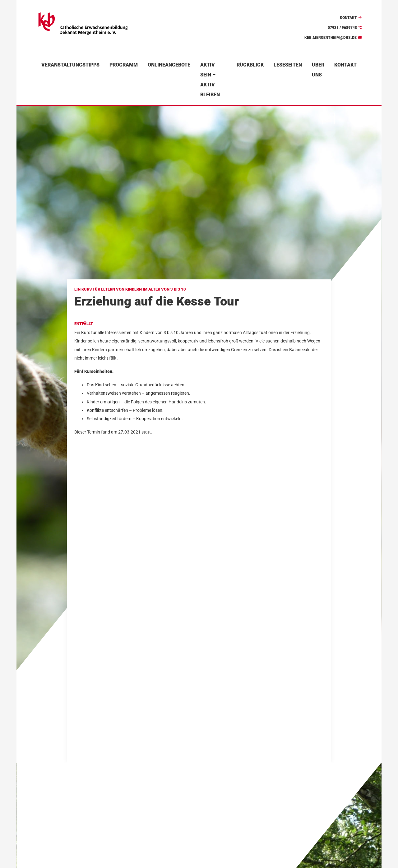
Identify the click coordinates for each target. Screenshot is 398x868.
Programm (124, 65)
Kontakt (348, 18)
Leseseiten (288, 65)
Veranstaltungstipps (70, 65)
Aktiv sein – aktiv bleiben (210, 80)
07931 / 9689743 (342, 28)
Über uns (318, 70)
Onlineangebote (169, 65)
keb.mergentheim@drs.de (331, 38)
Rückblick (250, 65)
